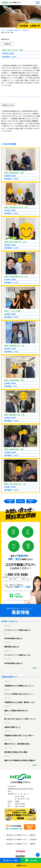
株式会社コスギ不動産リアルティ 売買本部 (21, 844)
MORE (35, 668)
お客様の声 (25, 30)
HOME (3, 30)
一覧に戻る (20, 501)
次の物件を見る (31, 501)
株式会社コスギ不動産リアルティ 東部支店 (21, 835)
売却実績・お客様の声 (14, 30)
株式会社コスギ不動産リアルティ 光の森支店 (22, 839)
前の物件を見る (10, 501)
